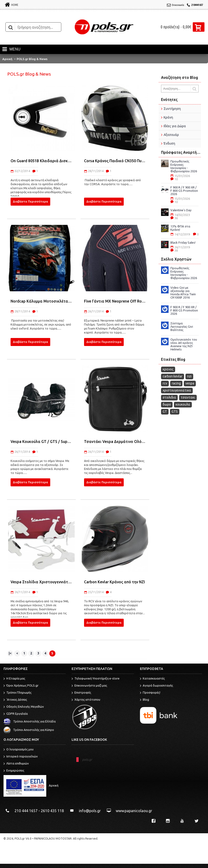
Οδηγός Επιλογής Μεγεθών (24, 707)
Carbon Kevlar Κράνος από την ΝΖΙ (114, 582)
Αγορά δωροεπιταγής (156, 686)
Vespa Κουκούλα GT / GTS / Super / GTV (41, 442)
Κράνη (168, 117)
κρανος (168, 369)
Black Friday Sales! (183, 242)
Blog (144, 700)
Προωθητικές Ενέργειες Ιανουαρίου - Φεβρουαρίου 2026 (184, 166)
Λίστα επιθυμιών (16, 764)
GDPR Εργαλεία (16, 714)
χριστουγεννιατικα (177, 390)
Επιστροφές (81, 693)
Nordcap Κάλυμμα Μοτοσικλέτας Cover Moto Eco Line (41, 301)
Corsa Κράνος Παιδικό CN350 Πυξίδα (115, 161)
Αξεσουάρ (171, 135)
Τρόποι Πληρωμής (17, 693)
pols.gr (87, 760)
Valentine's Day (181, 210)
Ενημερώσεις (14, 771)
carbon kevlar (173, 376)
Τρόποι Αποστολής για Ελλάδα (30, 721)
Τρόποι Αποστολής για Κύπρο (29, 730)
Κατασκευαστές (152, 679)
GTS (175, 411)
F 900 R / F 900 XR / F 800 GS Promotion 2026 (184, 191)
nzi (189, 376)
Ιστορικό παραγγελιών (21, 757)
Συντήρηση (172, 109)
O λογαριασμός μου (19, 750)
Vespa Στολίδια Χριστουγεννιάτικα (41, 582)
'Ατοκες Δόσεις (15, 700)
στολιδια (169, 397)
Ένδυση (169, 143)
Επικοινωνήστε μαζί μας (89, 686)
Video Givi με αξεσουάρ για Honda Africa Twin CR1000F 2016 (183, 292)
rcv (165, 383)
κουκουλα (183, 404)
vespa (190, 383)
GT (165, 411)
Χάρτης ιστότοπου (86, 700)
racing (176, 383)
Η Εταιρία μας (14, 679)
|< (10, 653)
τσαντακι (188, 397)
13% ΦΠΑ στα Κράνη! (180, 228)
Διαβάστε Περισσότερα (30, 201)
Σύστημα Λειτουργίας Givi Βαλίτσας (182, 326)
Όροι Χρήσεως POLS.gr (21, 686)
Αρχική (7, 59)
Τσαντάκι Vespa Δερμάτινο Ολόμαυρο (115, 442)
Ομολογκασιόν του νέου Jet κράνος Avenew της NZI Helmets (184, 344)
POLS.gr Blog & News (32, 59)
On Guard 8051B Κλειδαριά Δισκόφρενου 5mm (41, 161)
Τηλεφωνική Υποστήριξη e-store (96, 679)
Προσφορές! (150, 693)
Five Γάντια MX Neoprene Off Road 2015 (115, 301)
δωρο (167, 404)
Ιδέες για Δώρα (175, 126)
